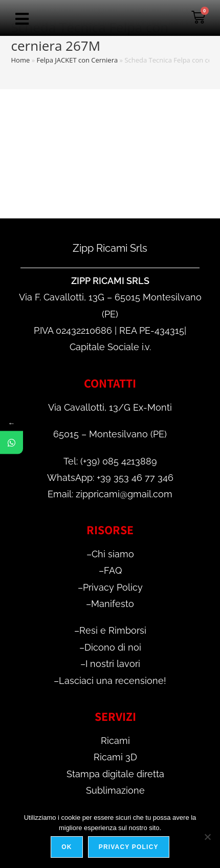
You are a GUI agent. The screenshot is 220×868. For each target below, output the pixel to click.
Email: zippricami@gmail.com (110, 494)
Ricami (115, 741)
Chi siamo (113, 554)
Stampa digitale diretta (115, 774)
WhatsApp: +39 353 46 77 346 (110, 478)
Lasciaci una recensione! (113, 681)
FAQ (113, 570)
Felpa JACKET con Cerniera (77, 60)
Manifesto (113, 604)
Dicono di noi (113, 647)
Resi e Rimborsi (113, 630)
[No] (207, 837)
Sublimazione (115, 790)
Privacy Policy (113, 587)
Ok (67, 847)
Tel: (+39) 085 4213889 (110, 461)
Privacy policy (129, 847)
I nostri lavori (113, 664)
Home (21, 60)
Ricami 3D (115, 757)
